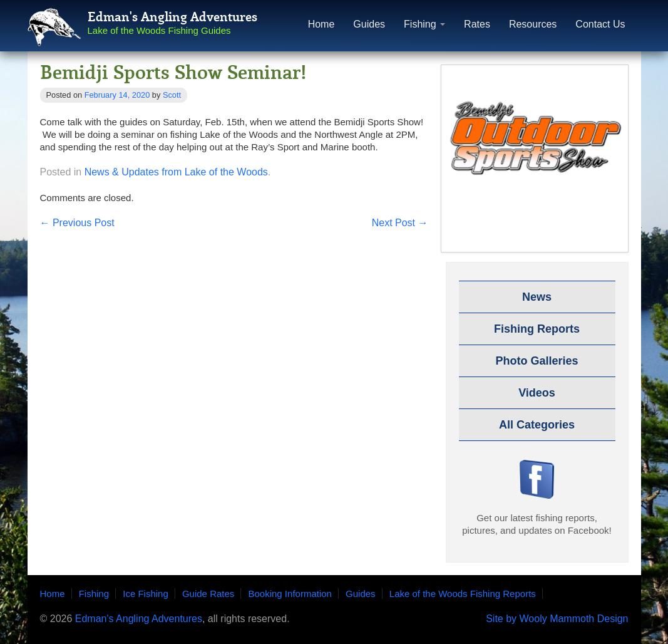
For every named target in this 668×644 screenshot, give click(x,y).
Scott (172, 95)
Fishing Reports (537, 329)
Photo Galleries (537, 361)
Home (321, 24)
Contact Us (600, 24)
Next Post (400, 223)
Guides (369, 24)
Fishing (424, 24)
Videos (537, 393)
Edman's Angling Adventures (139, 619)
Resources (533, 24)
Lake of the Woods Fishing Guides (159, 30)
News (537, 297)
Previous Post (77, 223)
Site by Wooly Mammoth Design (557, 619)
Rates (477, 24)
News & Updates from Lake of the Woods (176, 172)
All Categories (537, 425)
